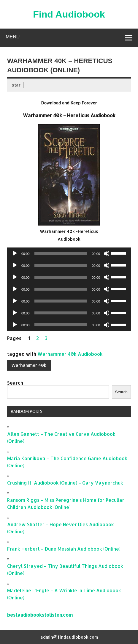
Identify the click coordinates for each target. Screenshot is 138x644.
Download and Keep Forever (69, 103)
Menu (13, 37)
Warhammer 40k (29, 365)
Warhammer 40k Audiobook (70, 354)
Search (15, 383)
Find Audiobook (69, 14)
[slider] (61, 253)
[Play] (15, 253)
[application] (69, 253)
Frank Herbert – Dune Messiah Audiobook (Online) (64, 549)
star (16, 85)
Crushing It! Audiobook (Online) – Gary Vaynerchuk (65, 483)
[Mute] (107, 253)
